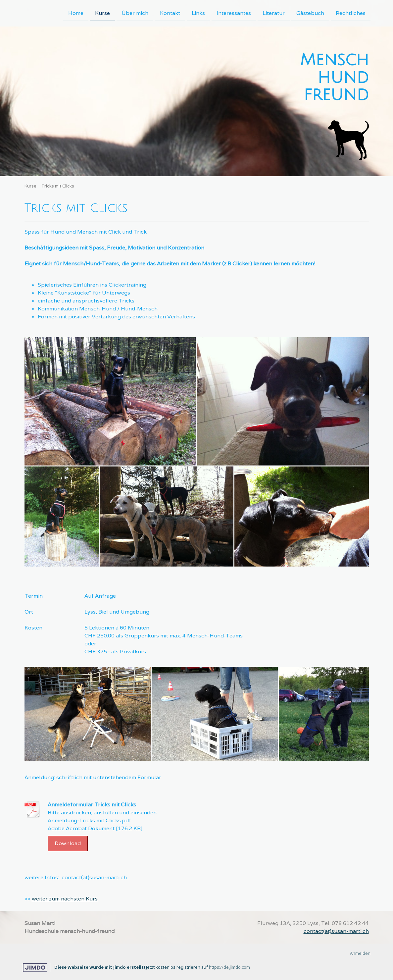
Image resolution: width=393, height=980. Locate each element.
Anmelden (360, 953)
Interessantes (234, 13)
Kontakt (170, 13)
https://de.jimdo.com (229, 967)
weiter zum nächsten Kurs (65, 899)
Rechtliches (351, 13)
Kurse (102, 13)
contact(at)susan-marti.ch (336, 931)
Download (68, 843)
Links (198, 13)
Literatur (274, 13)
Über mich (135, 13)
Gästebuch (310, 13)
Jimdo (35, 968)
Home (76, 13)
